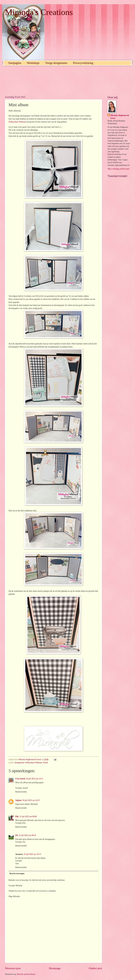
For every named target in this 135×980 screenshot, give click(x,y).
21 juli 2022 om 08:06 (28, 816)
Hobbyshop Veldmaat (17, 122)
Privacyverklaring (83, 63)
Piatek (45, 763)
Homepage (55, 968)
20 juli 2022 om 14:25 (31, 800)
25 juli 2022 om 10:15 (32, 854)
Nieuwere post (13, 968)
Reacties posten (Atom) (26, 974)
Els (17, 835)
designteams (20, 763)
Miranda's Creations (39, 12)
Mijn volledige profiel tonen (119, 169)
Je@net (18, 800)
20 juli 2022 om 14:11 (34, 779)
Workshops (33, 63)
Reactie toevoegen (17, 873)
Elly (17, 816)
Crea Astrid (20, 779)
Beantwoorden (21, 792)
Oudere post (95, 968)
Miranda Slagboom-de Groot (120, 117)
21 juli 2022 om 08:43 (27, 835)
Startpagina (15, 63)
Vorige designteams (56, 63)
